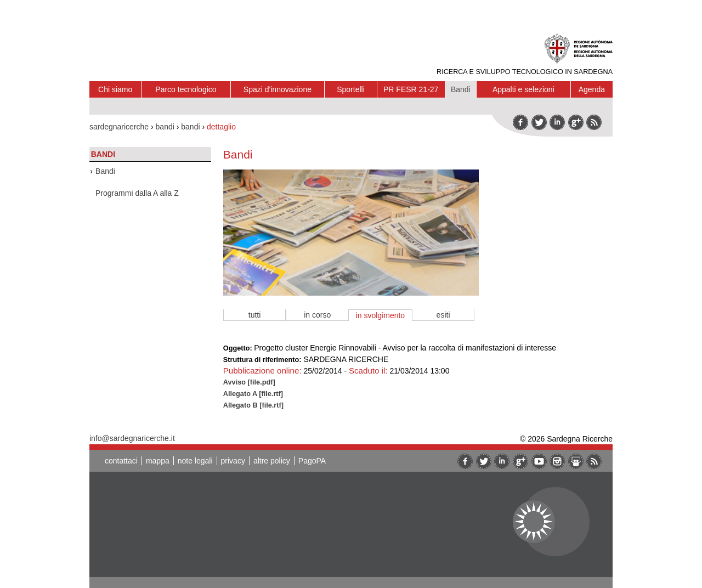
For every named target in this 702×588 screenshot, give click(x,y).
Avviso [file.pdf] (249, 382)
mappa (158, 461)
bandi (165, 127)
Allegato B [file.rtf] (253, 405)
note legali (195, 461)
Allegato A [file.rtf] (253, 394)
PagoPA (312, 461)
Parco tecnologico (186, 89)
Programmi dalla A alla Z (137, 193)
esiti (443, 315)
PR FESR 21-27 (411, 89)
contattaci (121, 461)
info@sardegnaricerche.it (132, 438)
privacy (233, 461)
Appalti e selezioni (523, 89)
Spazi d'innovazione (278, 89)
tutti (255, 315)
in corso (317, 315)
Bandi (461, 89)
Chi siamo (115, 89)
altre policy (272, 461)
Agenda (592, 89)
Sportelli (351, 89)
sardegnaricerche (119, 127)
